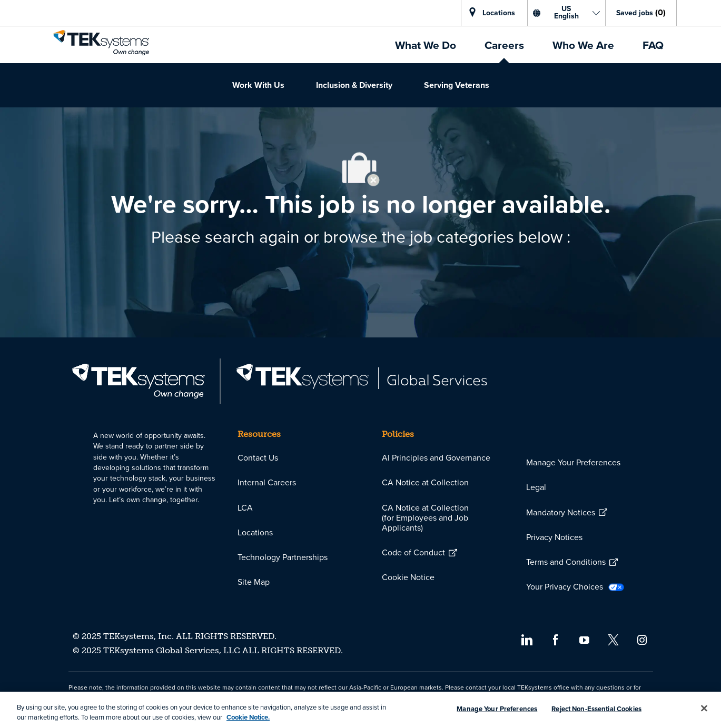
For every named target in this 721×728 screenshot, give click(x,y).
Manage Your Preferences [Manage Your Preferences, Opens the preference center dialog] (497, 709)
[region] (360, 710)
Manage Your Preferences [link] (573, 462)
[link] (101, 43)
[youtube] (584, 639)
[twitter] (613, 639)
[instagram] (642, 639)
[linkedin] (526, 639)
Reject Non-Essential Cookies (596, 709)
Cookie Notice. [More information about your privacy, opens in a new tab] (248, 717)
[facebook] (555, 639)
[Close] (704, 709)
